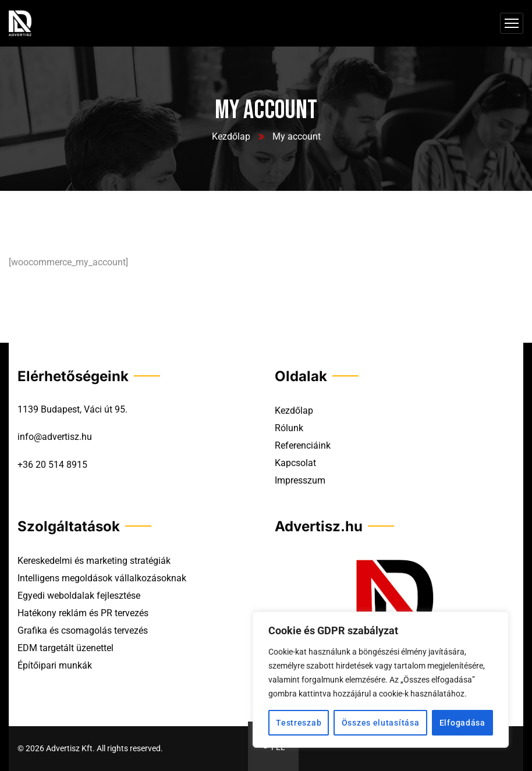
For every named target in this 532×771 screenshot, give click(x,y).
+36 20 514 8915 (52, 465)
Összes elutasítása (381, 723)
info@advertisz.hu (55, 437)
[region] (381, 680)
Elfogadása (462, 723)
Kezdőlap (231, 136)
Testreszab (299, 723)
